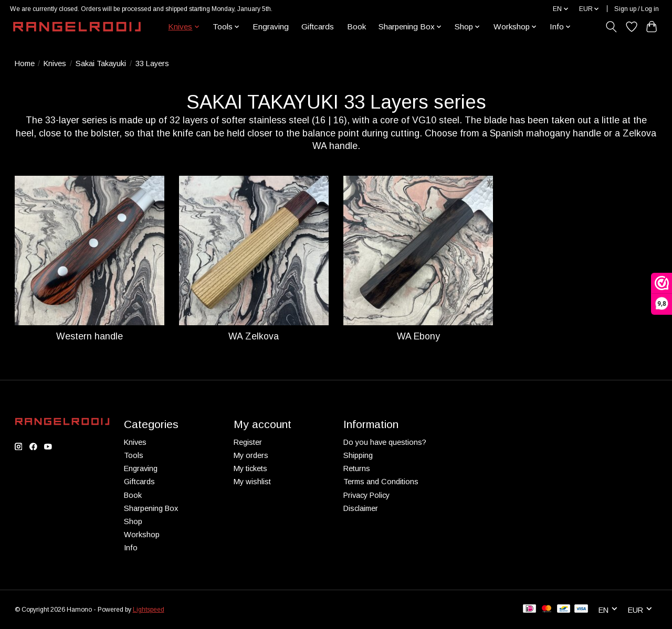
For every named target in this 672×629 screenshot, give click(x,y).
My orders (251, 455)
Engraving (271, 26)
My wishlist (252, 482)
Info (131, 548)
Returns (357, 468)
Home (25, 63)
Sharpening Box (151, 508)
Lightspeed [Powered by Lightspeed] (149, 610)
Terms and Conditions (381, 482)
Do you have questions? (385, 442)
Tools (134, 455)
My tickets (250, 468)
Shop (133, 521)
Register (248, 442)
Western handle (90, 336)
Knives (55, 63)
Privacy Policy (366, 495)
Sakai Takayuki (101, 63)
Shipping (358, 455)
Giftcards (318, 26)
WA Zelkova (254, 336)
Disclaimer (361, 508)
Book (356, 26)
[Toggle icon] (611, 27)
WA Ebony (418, 336)
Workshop (142, 535)
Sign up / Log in (637, 9)
